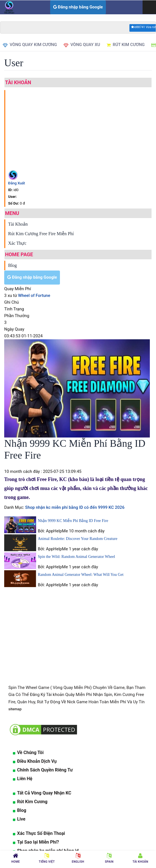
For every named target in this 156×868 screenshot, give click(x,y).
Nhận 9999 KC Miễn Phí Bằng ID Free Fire (73, 521)
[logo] (8, 7)
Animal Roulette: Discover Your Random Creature (78, 539)
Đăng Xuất (17, 183)
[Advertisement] (81, 129)
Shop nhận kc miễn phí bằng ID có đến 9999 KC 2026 (74, 507)
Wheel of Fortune (34, 296)
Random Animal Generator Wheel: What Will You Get (81, 575)
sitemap (15, 709)
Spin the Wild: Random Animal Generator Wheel (76, 557)
